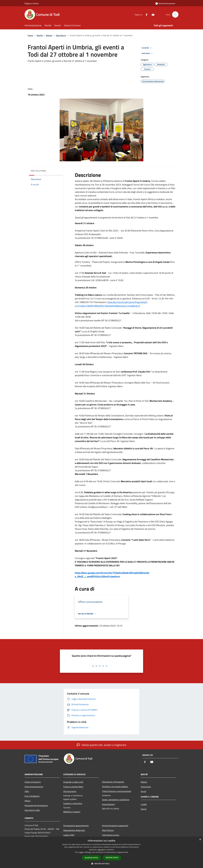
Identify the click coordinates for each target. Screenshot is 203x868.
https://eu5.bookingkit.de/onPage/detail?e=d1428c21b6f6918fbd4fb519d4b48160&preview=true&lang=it (111, 304)
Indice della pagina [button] (38, 171)
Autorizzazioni (108, 804)
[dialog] (101, 852)
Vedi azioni (148, 53)
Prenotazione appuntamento (76, 826)
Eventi (144, 809)
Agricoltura (61, 35)
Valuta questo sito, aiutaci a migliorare (101, 745)
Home (30, 35)
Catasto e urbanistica (73, 803)
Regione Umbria (32, 3)
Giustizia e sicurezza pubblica (115, 787)
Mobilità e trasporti (72, 812)
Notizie (49, 35)
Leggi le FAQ (69, 835)
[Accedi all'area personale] (165, 3)
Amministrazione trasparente (115, 826)
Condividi (147, 48)
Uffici (27, 791)
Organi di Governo (33, 782)
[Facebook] (145, 14)
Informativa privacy (111, 835)
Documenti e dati (32, 810)
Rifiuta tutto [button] (112, 858)
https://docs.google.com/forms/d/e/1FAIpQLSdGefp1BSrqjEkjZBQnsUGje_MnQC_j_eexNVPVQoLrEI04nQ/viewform (112, 575)
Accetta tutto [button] (91, 858)
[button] (101, 864)
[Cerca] (175, 14)
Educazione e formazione (113, 782)
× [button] (200, 840)
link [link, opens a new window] (127, 852)
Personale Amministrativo (36, 805)
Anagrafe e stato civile (73, 782)
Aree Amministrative (34, 787)
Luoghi (144, 804)
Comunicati (146, 787)
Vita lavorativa (70, 791)
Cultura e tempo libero (73, 787)
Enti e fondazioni (32, 796)
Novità (40, 35)
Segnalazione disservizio (74, 830)
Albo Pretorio (108, 830)
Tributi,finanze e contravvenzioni (117, 791)
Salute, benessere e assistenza (116, 800)
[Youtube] (152, 14)
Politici (28, 801)
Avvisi (143, 791)
